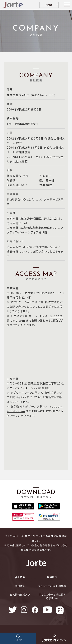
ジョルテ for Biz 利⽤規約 (52, 586)
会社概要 (20, 577)
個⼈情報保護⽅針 (20, 595)
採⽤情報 (52, 577)
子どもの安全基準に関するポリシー (52, 596)
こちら (51, 247)
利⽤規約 (20, 586)
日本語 (49, 5)
